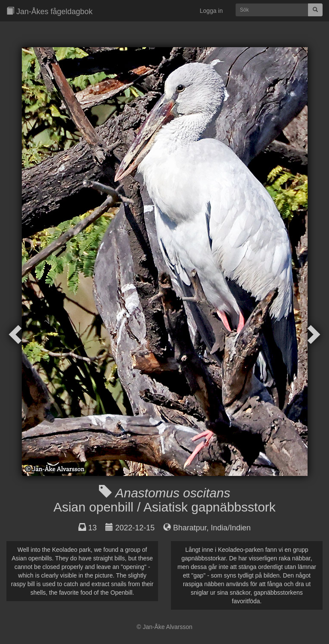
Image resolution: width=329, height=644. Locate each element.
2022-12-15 (135, 528)
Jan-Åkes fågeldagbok (49, 11)
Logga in (211, 11)
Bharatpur (190, 528)
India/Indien (231, 528)
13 (93, 528)
